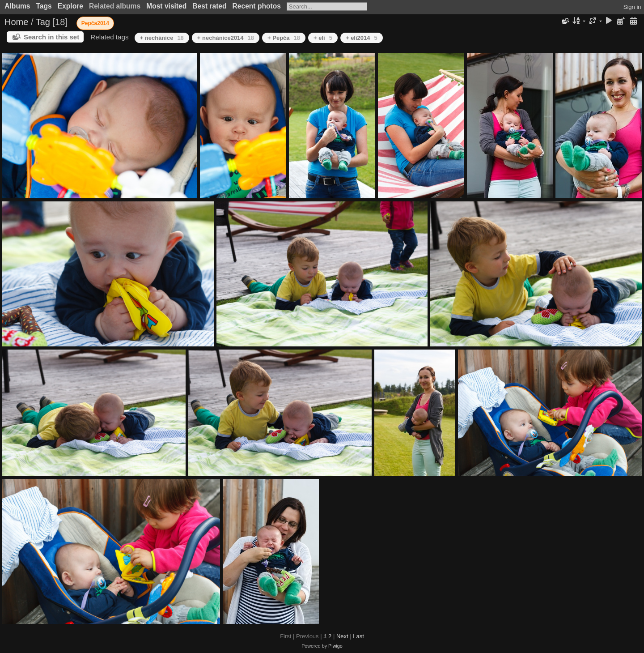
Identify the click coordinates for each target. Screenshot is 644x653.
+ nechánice (162, 38)
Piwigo (335, 646)
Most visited (166, 6)
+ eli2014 (362, 38)
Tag (43, 22)
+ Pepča (284, 38)
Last (358, 636)
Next (342, 636)
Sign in (632, 7)
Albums (17, 6)
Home (16, 22)
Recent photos (257, 6)
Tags (44, 6)
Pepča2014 (95, 23)
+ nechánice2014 (226, 38)
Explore (70, 6)
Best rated (209, 6)
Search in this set (51, 37)
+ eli (323, 38)
